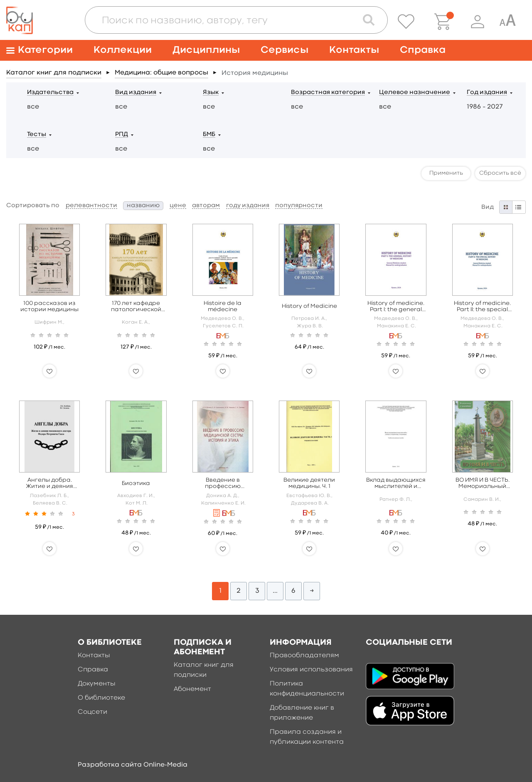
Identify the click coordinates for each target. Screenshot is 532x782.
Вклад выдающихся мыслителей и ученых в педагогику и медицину (396, 484)
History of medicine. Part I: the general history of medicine (396, 307)
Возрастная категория (328, 93)
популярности (299, 206)
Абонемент (192, 689)
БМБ (209, 135)
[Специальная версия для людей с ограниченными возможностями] (507, 22)
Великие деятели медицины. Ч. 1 (309, 483)
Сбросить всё (500, 173)
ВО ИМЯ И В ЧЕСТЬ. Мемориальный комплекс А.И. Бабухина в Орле (483, 484)
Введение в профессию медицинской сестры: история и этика (223, 484)
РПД (122, 135)
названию (143, 206)
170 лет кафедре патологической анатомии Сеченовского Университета (136, 307)
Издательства (50, 93)
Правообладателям (304, 656)
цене (178, 206)
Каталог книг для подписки (54, 73)
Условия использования (311, 670)
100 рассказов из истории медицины (49, 306)
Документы (97, 684)
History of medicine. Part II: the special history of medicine (482, 307)
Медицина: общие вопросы (161, 73)
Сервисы (284, 50)
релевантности (91, 206)
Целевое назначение (415, 93)
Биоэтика (136, 483)
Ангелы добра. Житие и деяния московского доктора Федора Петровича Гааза (49, 484)
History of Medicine (309, 306)
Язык (211, 93)
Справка (423, 50)
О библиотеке (101, 698)
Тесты (37, 135)
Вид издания (136, 93)
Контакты (354, 50)
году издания (248, 206)
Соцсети (92, 712)
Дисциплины (206, 50)
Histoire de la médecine (223, 306)
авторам (206, 206)
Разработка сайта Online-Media (133, 765)
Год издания (487, 93)
